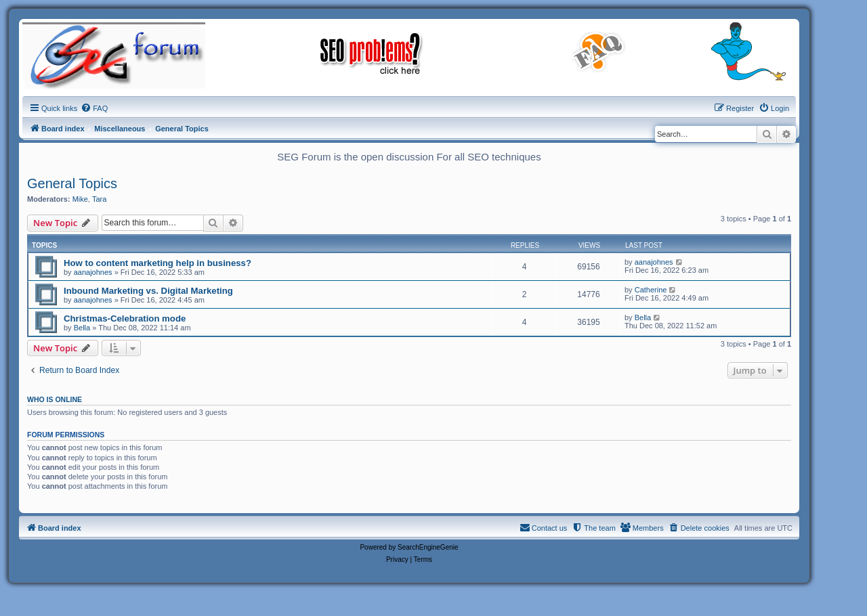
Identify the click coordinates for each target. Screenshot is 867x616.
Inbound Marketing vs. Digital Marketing (148, 291)
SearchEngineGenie (428, 547)
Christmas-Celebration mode (125, 318)
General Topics (72, 183)
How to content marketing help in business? (157, 263)
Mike (80, 199)
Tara (99, 199)
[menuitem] (94, 108)
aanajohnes (93, 272)
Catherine (651, 290)
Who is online (55, 399)
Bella (82, 328)
